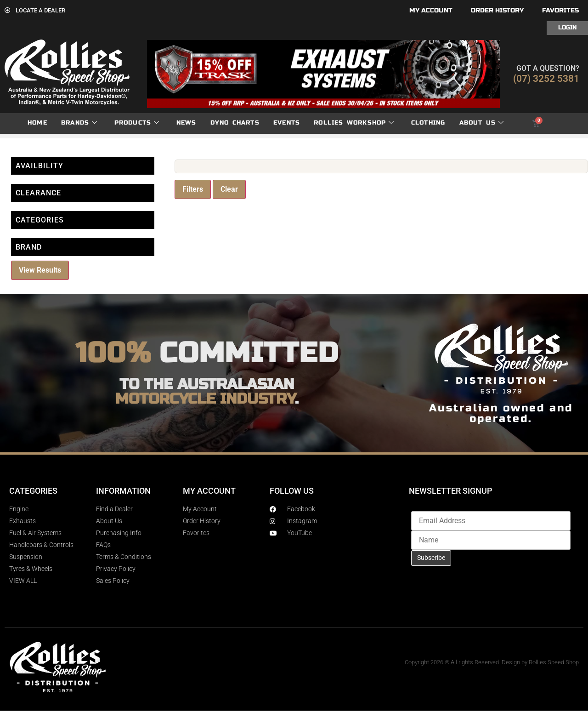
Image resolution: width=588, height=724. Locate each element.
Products (137, 123)
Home (37, 123)
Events (287, 123)
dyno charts (235, 123)
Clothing (428, 123)
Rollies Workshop (354, 123)
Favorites (560, 10)
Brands (79, 123)
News (187, 123)
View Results (40, 270)
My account (431, 10)
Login (567, 28)
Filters (193, 189)
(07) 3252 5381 (546, 79)
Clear (229, 189)
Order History (497, 10)
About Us (482, 123)
